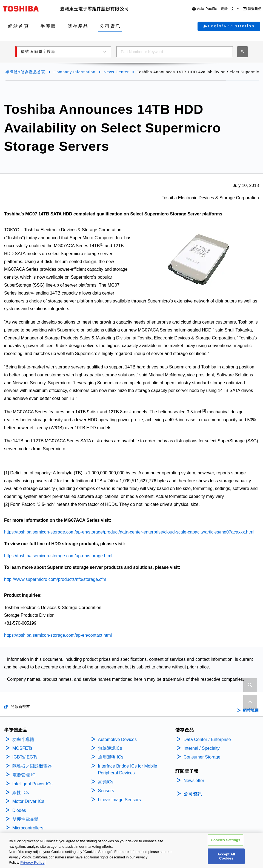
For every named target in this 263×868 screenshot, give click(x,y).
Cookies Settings (225, 841)
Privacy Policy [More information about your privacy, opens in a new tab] (32, 863)
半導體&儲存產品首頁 (25, 72)
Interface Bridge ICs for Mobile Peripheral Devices (128, 770)
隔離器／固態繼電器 (32, 766)
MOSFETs (22, 748)
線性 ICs (21, 793)
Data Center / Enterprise (207, 739)
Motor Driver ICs (28, 801)
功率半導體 (23, 739)
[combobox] (175, 52)
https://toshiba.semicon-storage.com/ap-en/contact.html (58, 635)
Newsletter (194, 781)
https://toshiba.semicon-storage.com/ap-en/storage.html (58, 556)
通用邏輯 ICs (111, 757)
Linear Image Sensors (120, 800)
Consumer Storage (202, 757)
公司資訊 (193, 794)
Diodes (19, 810)
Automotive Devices (117, 739)
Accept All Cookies (226, 857)
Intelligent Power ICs (32, 784)
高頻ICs (106, 782)
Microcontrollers (28, 828)
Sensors (106, 791)
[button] (216, 9)
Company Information (74, 72)
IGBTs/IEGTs (25, 757)
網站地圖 (251, 710)
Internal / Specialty (202, 748)
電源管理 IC (24, 775)
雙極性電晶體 (25, 819)
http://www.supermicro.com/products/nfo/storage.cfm (55, 579)
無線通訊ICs (110, 748)
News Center (116, 72)
